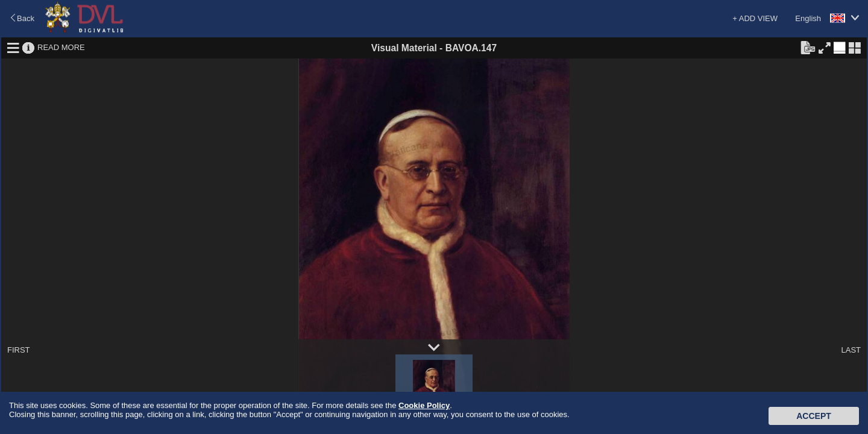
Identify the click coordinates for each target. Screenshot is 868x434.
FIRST (19, 350)
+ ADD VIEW (755, 18)
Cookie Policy (424, 405)
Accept (814, 416)
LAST (851, 350)
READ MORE (61, 47)
